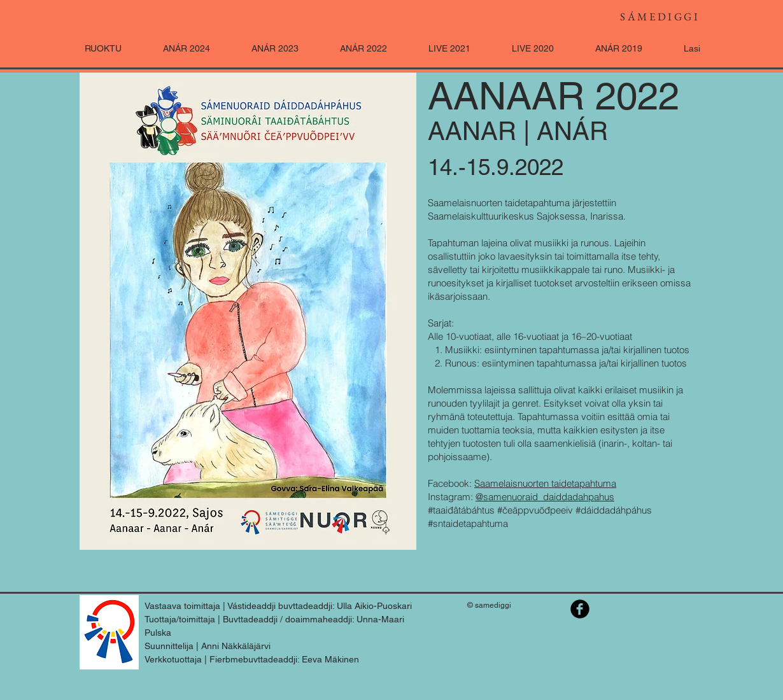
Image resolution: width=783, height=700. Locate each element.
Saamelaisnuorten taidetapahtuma (545, 483)
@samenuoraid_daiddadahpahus (545, 497)
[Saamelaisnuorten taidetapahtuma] (580, 609)
